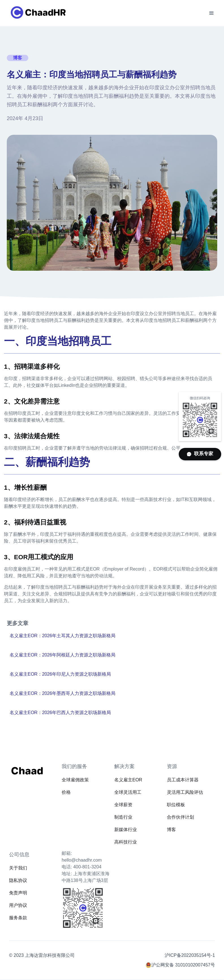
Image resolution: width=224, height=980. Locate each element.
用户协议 (18, 905)
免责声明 (18, 893)
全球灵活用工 (128, 792)
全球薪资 (123, 805)
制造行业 (123, 817)
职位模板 (176, 805)
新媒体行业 (126, 830)
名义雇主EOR (128, 780)
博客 (171, 830)
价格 (66, 792)
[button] (212, 13)
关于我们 (18, 868)
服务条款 (18, 918)
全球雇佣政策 (75, 780)
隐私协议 (18, 880)
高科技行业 (126, 842)
